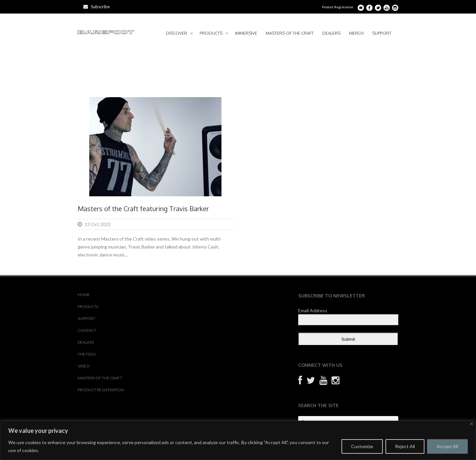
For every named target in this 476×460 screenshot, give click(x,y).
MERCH (356, 33)
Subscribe (97, 7)
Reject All (405, 446)
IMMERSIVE (246, 33)
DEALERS (331, 33)
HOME (84, 295)
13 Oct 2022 (98, 224)
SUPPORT (382, 33)
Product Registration (338, 7)
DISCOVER (177, 33)
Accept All (447, 446)
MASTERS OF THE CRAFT (290, 33)
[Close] (472, 424)
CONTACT (87, 330)
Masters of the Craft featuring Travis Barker (143, 209)
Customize (362, 446)
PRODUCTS (211, 33)
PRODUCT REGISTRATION (101, 390)
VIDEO (84, 366)
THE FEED (87, 354)
